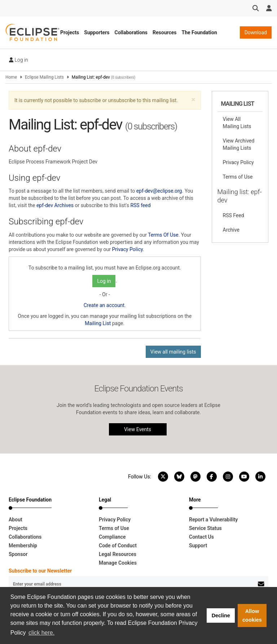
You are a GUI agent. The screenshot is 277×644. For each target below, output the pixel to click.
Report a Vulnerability (213, 520)
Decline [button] (221, 615)
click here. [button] (41, 633)
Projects (70, 32)
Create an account (104, 305)
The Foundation (199, 32)
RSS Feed (234, 215)
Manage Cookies (118, 563)
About (16, 520)
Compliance (112, 537)
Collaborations (131, 32)
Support (198, 546)
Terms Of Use (163, 235)
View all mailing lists (173, 352)
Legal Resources (118, 554)
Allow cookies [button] (252, 615)
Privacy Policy (127, 249)
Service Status (205, 528)
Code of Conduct (118, 546)
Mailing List (98, 323)
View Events (138, 429)
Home (11, 77)
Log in (19, 60)
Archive (231, 230)
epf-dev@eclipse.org (159, 191)
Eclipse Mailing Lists (44, 77)
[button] (193, 100)
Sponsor (18, 554)
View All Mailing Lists (237, 123)
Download (256, 32)
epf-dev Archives (55, 205)
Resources (165, 32)
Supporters (97, 32)
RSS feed (140, 205)
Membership (23, 546)
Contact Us (201, 537)
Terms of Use (238, 177)
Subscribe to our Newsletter (40, 571)
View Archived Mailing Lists (239, 144)
